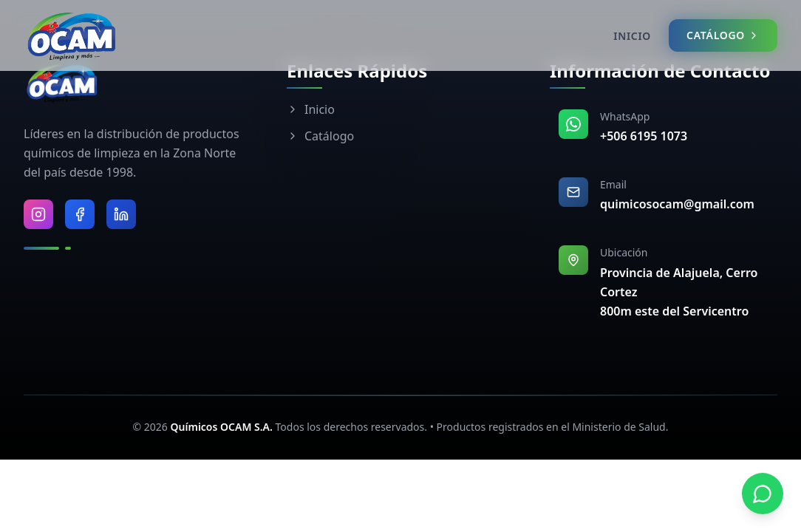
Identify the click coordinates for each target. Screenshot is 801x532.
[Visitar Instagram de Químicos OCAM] (38, 214)
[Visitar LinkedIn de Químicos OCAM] (121, 214)
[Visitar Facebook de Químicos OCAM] (80, 214)
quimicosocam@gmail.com (677, 204)
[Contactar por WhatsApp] (763, 494)
